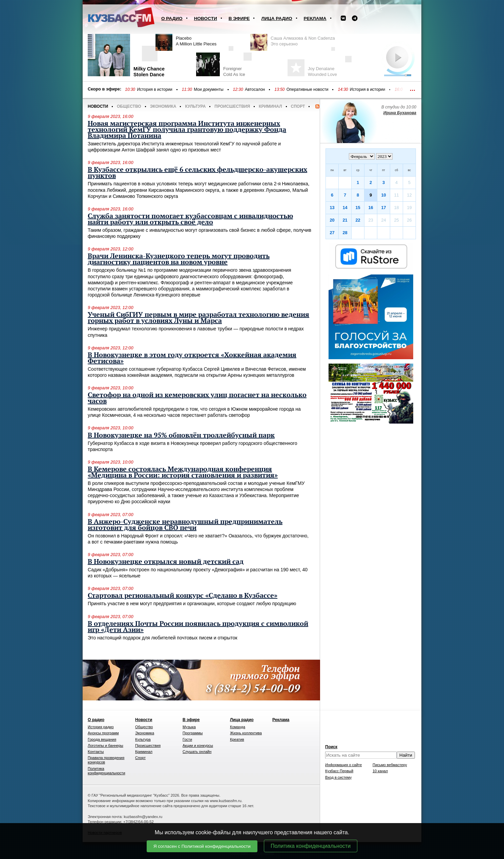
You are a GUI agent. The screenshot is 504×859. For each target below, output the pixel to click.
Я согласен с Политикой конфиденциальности (202, 846)
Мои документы (208, 89)
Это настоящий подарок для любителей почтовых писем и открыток (163, 638)
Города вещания (102, 739)
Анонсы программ (103, 733)
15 (358, 208)
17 (383, 208)
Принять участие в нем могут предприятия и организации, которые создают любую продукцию (192, 604)
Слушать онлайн (197, 752)
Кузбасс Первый (339, 771)
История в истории (154, 89)
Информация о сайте (343, 765)
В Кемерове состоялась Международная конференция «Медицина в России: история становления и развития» (183, 472)
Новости (206, 18)
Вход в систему (338, 777)
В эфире (239, 18)
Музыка (189, 727)
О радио (172, 18)
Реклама (315, 18)
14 (345, 208)
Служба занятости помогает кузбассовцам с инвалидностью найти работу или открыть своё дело (190, 219)
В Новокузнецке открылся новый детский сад (166, 562)
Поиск (331, 747)
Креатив (237, 739)
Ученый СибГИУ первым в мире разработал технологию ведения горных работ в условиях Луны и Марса (198, 318)
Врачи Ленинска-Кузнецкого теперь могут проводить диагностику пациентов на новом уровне (179, 259)
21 (345, 220)
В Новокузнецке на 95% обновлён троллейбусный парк (181, 435)
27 (332, 233)
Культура (195, 106)
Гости (187, 739)
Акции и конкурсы (198, 745)
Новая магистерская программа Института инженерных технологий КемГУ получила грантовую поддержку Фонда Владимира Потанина (187, 130)
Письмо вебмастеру (390, 765)
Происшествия (232, 106)
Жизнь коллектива (246, 733)
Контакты (96, 752)
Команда (238, 727)
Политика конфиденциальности (311, 846)
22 (358, 220)
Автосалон (255, 89)
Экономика (163, 106)
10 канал (380, 771)
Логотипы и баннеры (106, 745)
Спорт (298, 106)
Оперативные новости (308, 89)
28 (345, 233)
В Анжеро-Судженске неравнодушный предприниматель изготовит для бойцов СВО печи (185, 525)
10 (383, 195)
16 (371, 208)
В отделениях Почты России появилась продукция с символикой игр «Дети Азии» (198, 627)
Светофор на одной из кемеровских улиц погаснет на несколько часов (197, 398)
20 (332, 220)
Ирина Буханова (400, 113)
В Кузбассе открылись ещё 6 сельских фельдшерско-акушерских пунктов (197, 173)
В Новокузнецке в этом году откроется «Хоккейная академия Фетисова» (192, 358)
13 (332, 208)
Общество (129, 106)
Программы (193, 733)
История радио (101, 727)
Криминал (270, 106)
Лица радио (277, 18)
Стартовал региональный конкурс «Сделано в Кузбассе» (183, 596)
